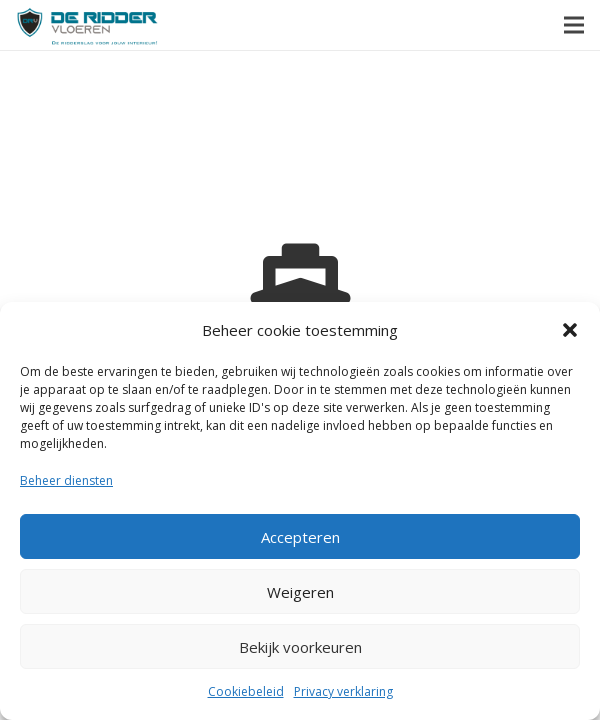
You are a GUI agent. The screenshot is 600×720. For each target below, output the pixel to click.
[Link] (87, 25)
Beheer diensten (66, 480)
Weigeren (300, 592)
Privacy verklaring (343, 691)
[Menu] (574, 25)
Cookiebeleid (246, 691)
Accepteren (300, 537)
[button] (570, 330)
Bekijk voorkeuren (300, 647)
